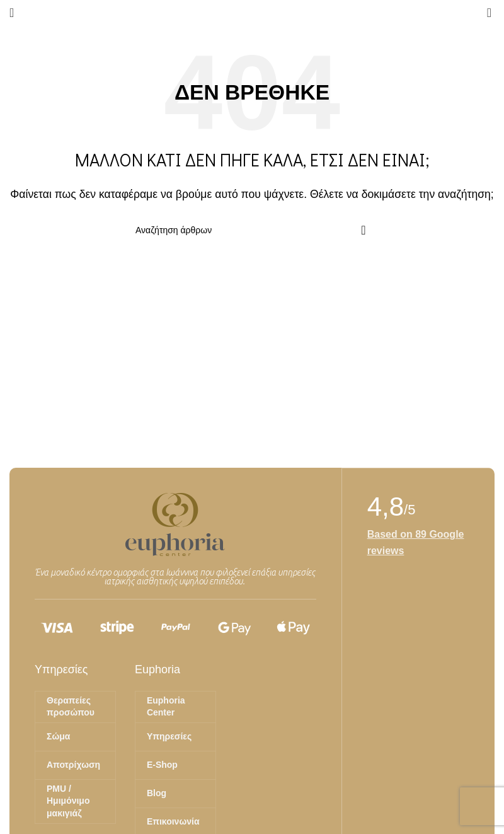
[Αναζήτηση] (252, 230)
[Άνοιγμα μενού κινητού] (12, 13)
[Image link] (175, 524)
